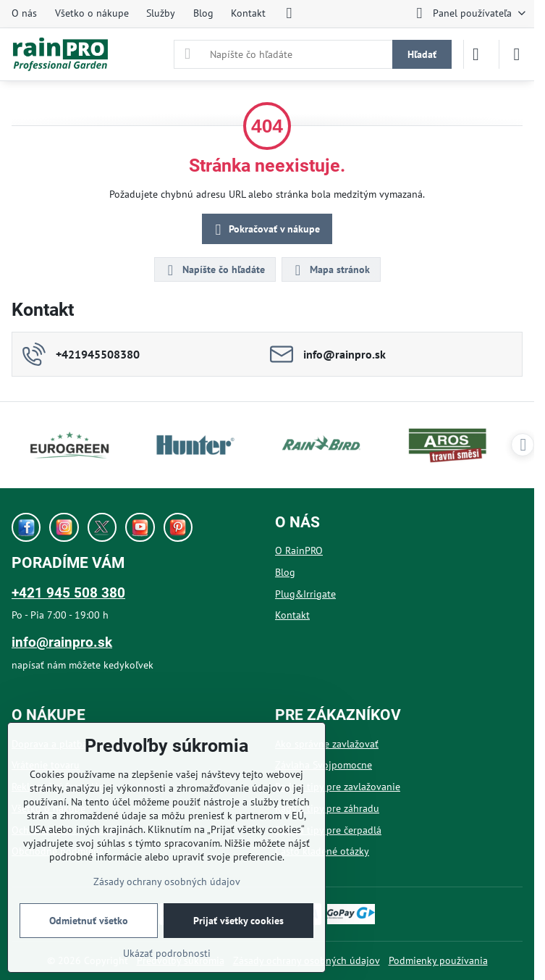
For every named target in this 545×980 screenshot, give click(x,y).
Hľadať (422, 54)
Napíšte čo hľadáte (214, 270)
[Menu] (517, 54)
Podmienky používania (438, 960)
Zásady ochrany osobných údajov (167, 881)
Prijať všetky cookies (238, 921)
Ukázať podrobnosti (167, 953)
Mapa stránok (330, 270)
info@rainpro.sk (62, 642)
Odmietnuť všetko (89, 921)
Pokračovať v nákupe (265, 230)
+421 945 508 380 (68, 593)
